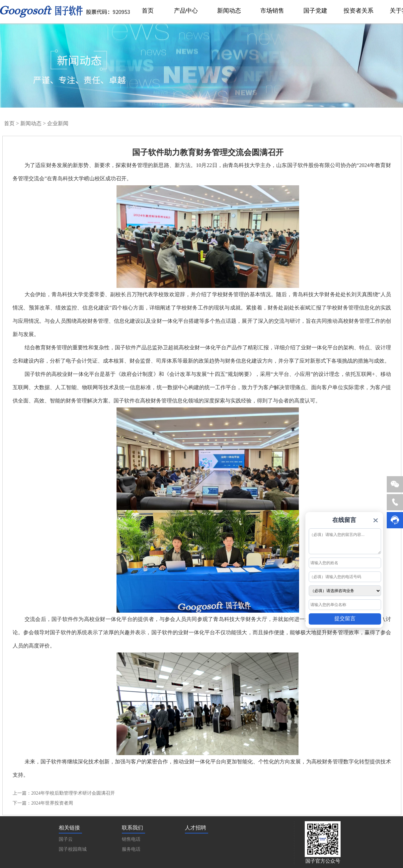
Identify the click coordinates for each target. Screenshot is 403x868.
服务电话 (131, 849)
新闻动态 (31, 123)
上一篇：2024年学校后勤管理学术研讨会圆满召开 (64, 793)
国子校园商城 (73, 849)
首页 (9, 123)
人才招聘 (196, 828)
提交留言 (345, 618)
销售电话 (131, 839)
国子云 (66, 839)
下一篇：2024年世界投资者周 (43, 803)
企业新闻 (58, 123)
